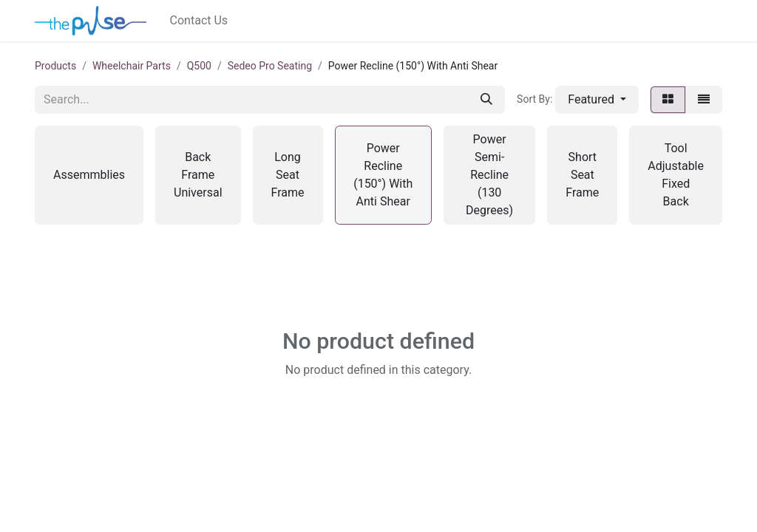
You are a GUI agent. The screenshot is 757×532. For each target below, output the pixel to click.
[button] (597, 100)
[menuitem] (199, 21)
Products (55, 66)
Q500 (199, 66)
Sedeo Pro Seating (270, 66)
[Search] (486, 100)
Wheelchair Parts (132, 66)
